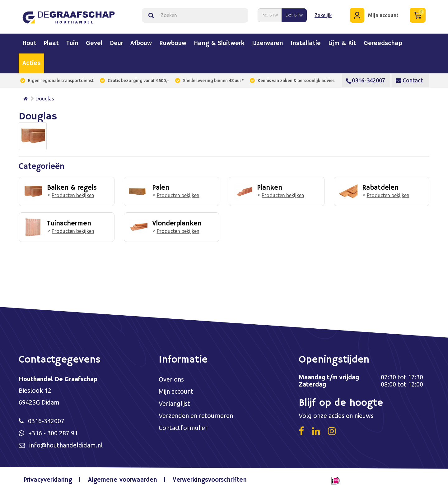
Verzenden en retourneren (196, 416)
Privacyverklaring (48, 480)
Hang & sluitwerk (219, 44)
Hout (29, 44)
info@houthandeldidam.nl (66, 445)
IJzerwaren (268, 44)
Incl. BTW (270, 15)
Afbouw (141, 44)
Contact (409, 80)
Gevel (94, 44)
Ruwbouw (173, 44)
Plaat (51, 44)
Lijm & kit (342, 44)
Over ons (171, 379)
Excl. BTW (294, 15)
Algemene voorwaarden (123, 480)
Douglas (45, 99)
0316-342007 (366, 80)
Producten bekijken (73, 195)
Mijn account (176, 391)
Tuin (72, 44)
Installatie (306, 44)
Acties (31, 63)
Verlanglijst (174, 403)
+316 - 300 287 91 (53, 433)
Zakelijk (323, 15)
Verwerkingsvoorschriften (210, 480)
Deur (116, 44)
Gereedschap (383, 44)
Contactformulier (183, 428)
